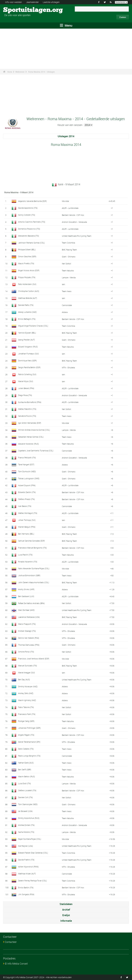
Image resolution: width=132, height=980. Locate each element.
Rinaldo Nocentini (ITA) (28, 562)
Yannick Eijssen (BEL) (27, 333)
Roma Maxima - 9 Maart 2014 (19, 192)
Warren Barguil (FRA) (27, 527)
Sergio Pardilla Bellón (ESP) (29, 367)
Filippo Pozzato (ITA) (27, 277)
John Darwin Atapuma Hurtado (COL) (34, 582)
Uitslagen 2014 (66, 136)
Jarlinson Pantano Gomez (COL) (31, 243)
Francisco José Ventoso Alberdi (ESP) (34, 659)
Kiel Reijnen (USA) (26, 846)
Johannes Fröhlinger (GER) (29, 728)
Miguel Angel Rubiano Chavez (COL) (33, 326)
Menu (66, 25)
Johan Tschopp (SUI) (27, 520)
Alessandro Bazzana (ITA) (29, 236)
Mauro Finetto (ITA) (26, 263)
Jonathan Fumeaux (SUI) (28, 354)
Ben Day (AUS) (24, 679)
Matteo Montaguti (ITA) (28, 513)
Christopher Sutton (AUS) (29, 291)
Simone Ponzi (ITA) (26, 652)
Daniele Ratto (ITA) (26, 305)
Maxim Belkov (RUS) (27, 776)
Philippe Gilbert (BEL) (27, 249)
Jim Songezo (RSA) (26, 894)
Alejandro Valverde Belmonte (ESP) (32, 201)
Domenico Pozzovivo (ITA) (29, 229)
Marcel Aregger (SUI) (27, 673)
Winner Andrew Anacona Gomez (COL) (34, 430)
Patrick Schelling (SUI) (27, 374)
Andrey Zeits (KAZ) (26, 693)
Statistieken (66, 904)
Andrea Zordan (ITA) (26, 825)
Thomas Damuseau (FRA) (29, 645)
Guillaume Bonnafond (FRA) (30, 402)
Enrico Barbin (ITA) (26, 888)
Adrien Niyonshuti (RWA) (28, 867)
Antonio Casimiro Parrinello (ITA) (32, 222)
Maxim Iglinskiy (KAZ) (27, 700)
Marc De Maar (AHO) (26, 610)
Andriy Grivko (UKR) (26, 589)
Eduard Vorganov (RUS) (28, 347)
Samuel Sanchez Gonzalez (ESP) (31, 541)
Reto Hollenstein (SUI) (27, 284)
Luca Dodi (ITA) (25, 783)
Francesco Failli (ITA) (27, 714)
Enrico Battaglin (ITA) (27, 319)
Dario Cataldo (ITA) (26, 749)
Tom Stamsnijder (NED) (28, 804)
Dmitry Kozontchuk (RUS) (29, 818)
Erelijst (66, 915)
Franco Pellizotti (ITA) (27, 458)
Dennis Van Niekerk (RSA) (29, 638)
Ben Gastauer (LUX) (26, 596)
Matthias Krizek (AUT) (27, 874)
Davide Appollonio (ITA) (28, 208)
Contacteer (11, 942)
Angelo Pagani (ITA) (26, 735)
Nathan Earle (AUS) (26, 763)
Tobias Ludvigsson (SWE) (29, 478)
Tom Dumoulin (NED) (27, 471)
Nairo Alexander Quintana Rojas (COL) (34, 568)
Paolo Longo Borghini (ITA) (29, 756)
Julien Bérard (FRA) (26, 388)
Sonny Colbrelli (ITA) (27, 215)
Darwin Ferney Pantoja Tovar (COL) (32, 881)
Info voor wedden (13, 2)
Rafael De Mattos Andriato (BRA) (31, 603)
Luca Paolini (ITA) (25, 555)
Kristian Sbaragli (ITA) (27, 631)
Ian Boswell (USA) (25, 811)
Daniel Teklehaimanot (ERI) (29, 742)
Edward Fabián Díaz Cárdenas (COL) (33, 853)
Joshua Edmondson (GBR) (29, 575)
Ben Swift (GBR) (25, 769)
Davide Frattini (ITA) (26, 860)
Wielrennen (20, 72)
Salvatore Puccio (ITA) (27, 416)
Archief (66, 910)
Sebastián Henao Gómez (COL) (31, 437)
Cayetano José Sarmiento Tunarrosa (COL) (36, 451)
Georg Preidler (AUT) (27, 340)
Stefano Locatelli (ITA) (27, 790)
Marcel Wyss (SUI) (26, 381)
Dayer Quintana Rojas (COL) (30, 839)
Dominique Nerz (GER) (27, 361)
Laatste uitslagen (51, 2)
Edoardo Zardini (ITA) (27, 492)
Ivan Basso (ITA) (25, 506)
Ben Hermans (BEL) (26, 534)
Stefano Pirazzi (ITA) (26, 499)
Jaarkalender (32, 2)
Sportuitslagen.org (15, 10)
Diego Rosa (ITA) (25, 395)
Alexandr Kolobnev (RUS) (28, 444)
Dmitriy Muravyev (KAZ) (28, 686)
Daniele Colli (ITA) (25, 797)
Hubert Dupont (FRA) (27, 485)
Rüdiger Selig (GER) (26, 721)
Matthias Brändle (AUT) (28, 298)
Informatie (66, 921)
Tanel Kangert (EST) (26, 464)
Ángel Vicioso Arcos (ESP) (29, 270)
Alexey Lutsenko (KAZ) (27, 312)
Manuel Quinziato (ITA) (28, 666)
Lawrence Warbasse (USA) (29, 617)
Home (10, 72)
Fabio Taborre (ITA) (26, 707)
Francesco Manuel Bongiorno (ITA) (32, 548)
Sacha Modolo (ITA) (26, 832)
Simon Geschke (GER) (27, 256)
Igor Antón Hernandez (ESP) (30, 423)
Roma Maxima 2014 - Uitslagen (41, 72)
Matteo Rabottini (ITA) (27, 409)
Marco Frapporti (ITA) (27, 624)
